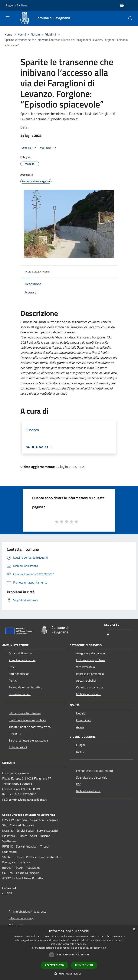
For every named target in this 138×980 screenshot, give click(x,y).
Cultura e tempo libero (90, 660)
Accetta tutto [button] (54, 965)
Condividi (29, 148)
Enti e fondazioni (19, 674)
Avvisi (80, 727)
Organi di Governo (20, 653)
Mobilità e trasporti (88, 694)
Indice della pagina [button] (38, 271)
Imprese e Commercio (90, 674)
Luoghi (80, 745)
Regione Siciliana (17, 5)
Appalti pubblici (86, 680)
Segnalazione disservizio (92, 777)
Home (8, 34)
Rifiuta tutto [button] (84, 965)
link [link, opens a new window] (105, 948)
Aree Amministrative (22, 660)
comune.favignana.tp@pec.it (28, 800)
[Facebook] (108, 635)
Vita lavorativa (85, 667)
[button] (69, 974)
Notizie (35, 34)
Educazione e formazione (25, 713)
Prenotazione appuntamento (94, 771)
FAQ (79, 784)
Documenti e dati (20, 694)
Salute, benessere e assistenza (28, 740)
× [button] (134, 929)
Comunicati (83, 720)
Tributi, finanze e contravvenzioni (30, 727)
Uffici (12, 667)
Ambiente (15, 734)
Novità (22, 34)
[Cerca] (130, 18)
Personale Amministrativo (25, 687)
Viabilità (51, 34)
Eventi (80, 752)
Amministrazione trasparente (28, 911)
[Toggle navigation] (8, 18)
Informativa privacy (21, 918)
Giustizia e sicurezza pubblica (27, 720)
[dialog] (69, 953)
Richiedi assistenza (88, 791)
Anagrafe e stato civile (90, 653)
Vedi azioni (49, 148)
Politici (13, 680)
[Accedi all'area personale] (122, 6)
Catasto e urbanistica (90, 687)
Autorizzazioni (18, 747)
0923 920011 (23, 784)
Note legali (16, 925)
